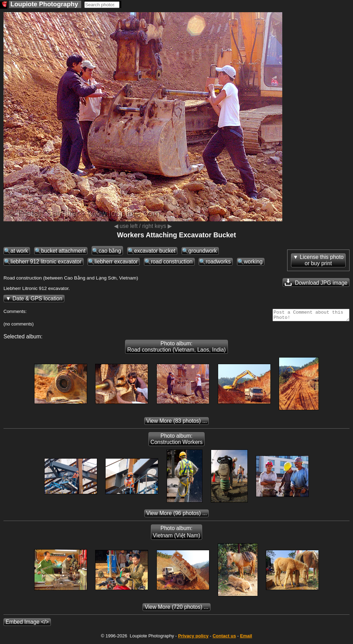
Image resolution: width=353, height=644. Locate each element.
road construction (172, 262)
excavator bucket (155, 251)
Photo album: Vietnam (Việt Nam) (177, 534)
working (253, 262)
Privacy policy (193, 638)
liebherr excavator (116, 262)
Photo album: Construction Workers (177, 441)
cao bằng (110, 251)
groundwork (203, 251)
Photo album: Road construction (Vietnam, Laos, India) (176, 349)
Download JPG (316, 282)
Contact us (224, 638)
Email (246, 638)
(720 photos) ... (176, 609)
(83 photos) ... (177, 423)
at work (19, 251)
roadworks (218, 262)
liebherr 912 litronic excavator (46, 262)
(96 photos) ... (177, 515)
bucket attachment (63, 251)
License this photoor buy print (322, 260)
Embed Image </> (27, 624)
